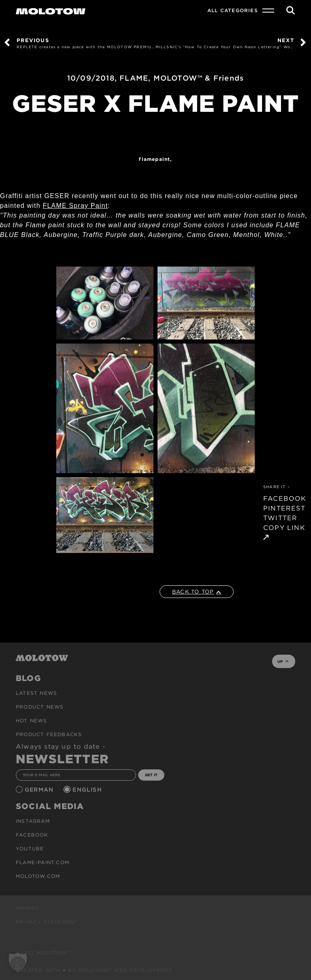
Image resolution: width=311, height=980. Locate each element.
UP (283, 661)
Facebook (32, 835)
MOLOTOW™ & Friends (199, 78)
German (40, 790)
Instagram (33, 821)
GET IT (151, 775)
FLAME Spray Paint (75, 206)
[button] (18, 962)
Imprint (28, 908)
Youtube (30, 849)
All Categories (233, 10)
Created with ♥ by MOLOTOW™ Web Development (94, 970)
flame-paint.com (43, 862)
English (88, 790)
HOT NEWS (32, 721)
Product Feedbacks (49, 734)
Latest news (36, 693)
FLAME (134, 78)
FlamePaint (154, 159)
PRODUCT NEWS (40, 707)
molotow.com (38, 876)
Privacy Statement (47, 922)
